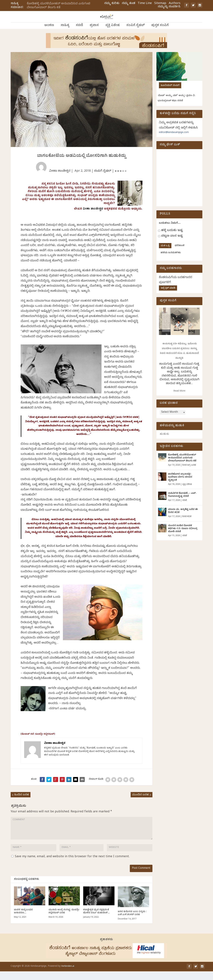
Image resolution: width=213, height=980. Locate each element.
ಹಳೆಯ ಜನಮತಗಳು (171, 261)
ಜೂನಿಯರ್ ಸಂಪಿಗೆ (170, 93)
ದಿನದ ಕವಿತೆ (187, 525)
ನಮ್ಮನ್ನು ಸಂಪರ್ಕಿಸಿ (169, 7)
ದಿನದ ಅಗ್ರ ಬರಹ (189, 473)
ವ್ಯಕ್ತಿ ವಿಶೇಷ (113, 33)
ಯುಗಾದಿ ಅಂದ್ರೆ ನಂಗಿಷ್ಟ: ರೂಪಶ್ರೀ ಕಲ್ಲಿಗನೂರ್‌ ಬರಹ (64, 920)
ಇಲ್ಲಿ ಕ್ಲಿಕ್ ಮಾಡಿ (168, 296)
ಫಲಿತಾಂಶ (180, 253)
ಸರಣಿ (79, 33)
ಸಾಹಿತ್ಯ (65, 33)
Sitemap (160, 4)
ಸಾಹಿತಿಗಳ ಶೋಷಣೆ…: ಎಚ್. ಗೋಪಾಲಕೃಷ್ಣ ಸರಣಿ (182, 503)
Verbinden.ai (68, 975)
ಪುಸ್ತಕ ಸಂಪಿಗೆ (160, 33)
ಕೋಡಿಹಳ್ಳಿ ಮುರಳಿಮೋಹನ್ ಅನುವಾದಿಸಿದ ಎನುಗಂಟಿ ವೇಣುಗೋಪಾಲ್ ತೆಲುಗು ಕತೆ (58, 6)
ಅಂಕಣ (49, 33)
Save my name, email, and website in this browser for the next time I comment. (72, 865)
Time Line (145, 4)
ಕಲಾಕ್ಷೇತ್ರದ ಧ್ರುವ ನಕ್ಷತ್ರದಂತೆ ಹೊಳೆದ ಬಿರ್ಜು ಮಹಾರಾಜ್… (97, 920)
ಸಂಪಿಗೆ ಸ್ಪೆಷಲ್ (135, 33)
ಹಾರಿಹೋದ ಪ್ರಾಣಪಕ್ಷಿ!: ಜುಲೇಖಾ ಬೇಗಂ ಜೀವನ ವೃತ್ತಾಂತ (180, 485)
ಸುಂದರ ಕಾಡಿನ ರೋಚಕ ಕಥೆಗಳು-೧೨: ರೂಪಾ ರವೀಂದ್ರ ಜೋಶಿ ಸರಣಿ (183, 537)
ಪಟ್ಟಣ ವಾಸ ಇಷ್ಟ (172, 244)
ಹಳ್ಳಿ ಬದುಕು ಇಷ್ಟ (172, 238)
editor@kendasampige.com (174, 140)
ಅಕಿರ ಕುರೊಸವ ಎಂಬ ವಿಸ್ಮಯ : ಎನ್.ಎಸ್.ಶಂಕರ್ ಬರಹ (132, 922)
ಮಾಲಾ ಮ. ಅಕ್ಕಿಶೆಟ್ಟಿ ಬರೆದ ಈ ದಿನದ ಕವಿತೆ (183, 519)
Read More (179, 399)
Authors (175, 4)
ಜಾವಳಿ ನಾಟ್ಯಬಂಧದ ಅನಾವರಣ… (23, 920)
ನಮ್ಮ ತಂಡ (128, 4)
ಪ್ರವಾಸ (94, 33)
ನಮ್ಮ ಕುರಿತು (112, 4)
